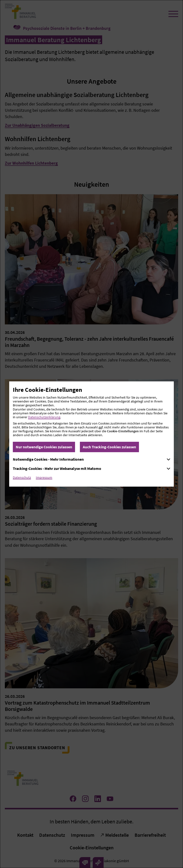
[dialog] (91, 434)
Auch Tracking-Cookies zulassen (109, 447)
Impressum (44, 477)
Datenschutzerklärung (44, 417)
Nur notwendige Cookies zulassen (44, 447)
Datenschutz (22, 477)
